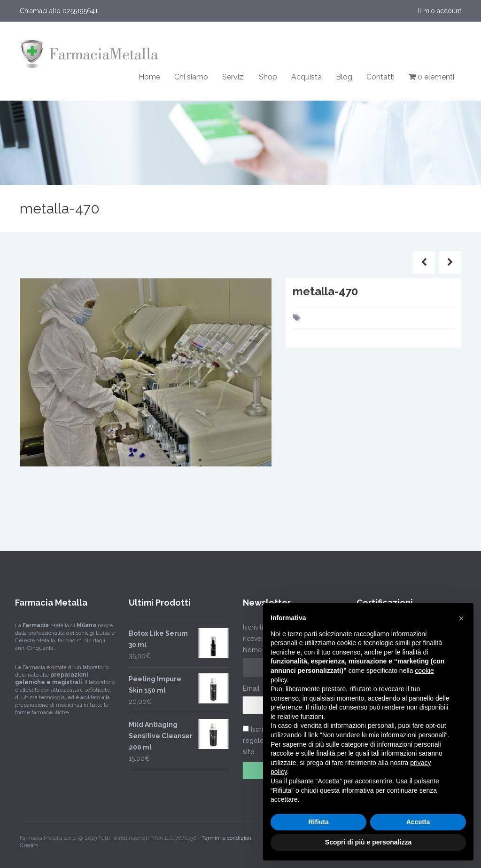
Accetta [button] (418, 822)
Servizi (233, 77)
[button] (461, 618)
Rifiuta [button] (318, 822)
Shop (268, 77)
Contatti (380, 77)
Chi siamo (191, 77)
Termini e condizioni (227, 834)
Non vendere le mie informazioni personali (384, 735)
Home (149, 77)
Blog (344, 77)
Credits (29, 841)
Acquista (306, 77)
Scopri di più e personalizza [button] (368, 842)
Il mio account (440, 11)
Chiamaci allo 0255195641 (59, 11)
